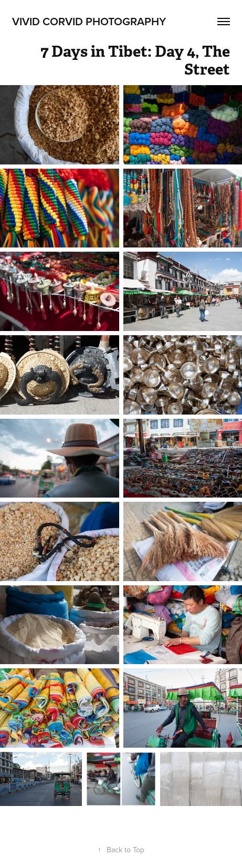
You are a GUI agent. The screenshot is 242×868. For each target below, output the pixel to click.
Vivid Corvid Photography (89, 21)
